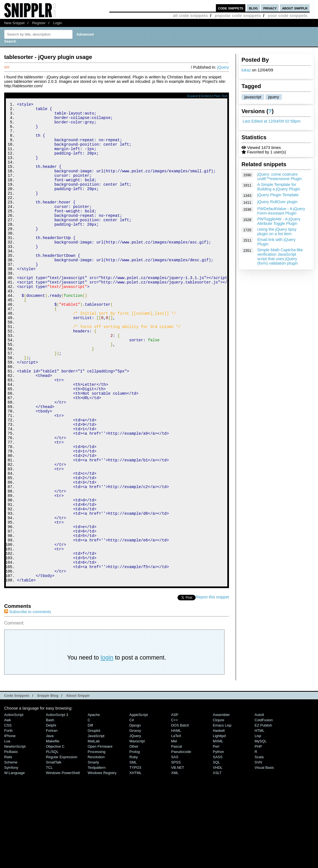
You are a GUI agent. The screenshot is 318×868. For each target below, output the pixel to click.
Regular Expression (62, 847)
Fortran (52, 821)
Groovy (135, 821)
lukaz (246, 70)
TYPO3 (135, 858)
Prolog (135, 842)
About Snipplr (78, 786)
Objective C (55, 836)
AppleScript (139, 805)
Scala (259, 847)
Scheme (11, 852)
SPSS (176, 852)
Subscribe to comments (28, 702)
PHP (258, 836)
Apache (94, 805)
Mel (174, 831)
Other (134, 836)
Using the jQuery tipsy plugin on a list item (277, 232)
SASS (218, 847)
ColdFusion (264, 810)
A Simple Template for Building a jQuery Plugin (279, 187)
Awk (8, 810)
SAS (175, 847)
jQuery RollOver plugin (278, 202)
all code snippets (190, 15)
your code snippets (288, 15)
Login (58, 23)
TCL (49, 858)
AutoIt (259, 805)
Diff (90, 815)
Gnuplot (94, 821)
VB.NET (178, 858)
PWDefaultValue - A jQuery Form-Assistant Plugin (281, 211)
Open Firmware (100, 836)
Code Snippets (17, 786)
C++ (174, 810)
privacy (270, 8)
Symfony (11, 858)
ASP (175, 805)
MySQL (261, 831)
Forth (8, 821)
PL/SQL (52, 842)
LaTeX (176, 826)
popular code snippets (238, 15)
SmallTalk (54, 852)
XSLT (217, 863)
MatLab (94, 831)
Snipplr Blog (48, 786)
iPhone (10, 826)
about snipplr (295, 8)
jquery (274, 97)
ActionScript (14, 805)
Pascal (177, 836)
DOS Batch (180, 815)
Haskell (219, 821)
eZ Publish (263, 815)
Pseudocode (181, 842)
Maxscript (137, 831)
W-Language (14, 863)
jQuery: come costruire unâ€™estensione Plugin (280, 176)
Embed (206, 96)
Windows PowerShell (63, 863)
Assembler (221, 805)
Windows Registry (102, 863)
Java (50, 826)
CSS (8, 815)
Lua (7, 831)
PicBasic (11, 842)
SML (133, 852)
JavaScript (96, 826)
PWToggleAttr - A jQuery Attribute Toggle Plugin (279, 221)
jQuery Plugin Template (278, 195)
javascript (253, 97)
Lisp (258, 826)
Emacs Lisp (222, 815)
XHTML (135, 863)
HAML (176, 821)
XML (175, 863)
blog (253, 8)
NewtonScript (15, 836)
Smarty (93, 852)
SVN (258, 852)
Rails (8, 847)
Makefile (53, 831)
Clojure (219, 810)
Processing (97, 842)
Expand (193, 96)
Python (218, 842)
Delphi (51, 815)
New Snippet (14, 23)
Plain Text (220, 96)
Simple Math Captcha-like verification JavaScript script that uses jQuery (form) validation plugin (280, 257)
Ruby (134, 847)
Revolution (96, 847)
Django (135, 815)
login (107, 748)
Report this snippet (212, 687)
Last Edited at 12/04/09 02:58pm (272, 121)
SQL (216, 852)
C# (132, 810)
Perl (216, 836)
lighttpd (219, 826)
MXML (218, 831)
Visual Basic (264, 858)
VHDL (218, 858)
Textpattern (97, 858)
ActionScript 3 (57, 805)
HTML (259, 821)
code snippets (231, 8)
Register (39, 23)
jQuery (223, 67)
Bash (50, 810)
